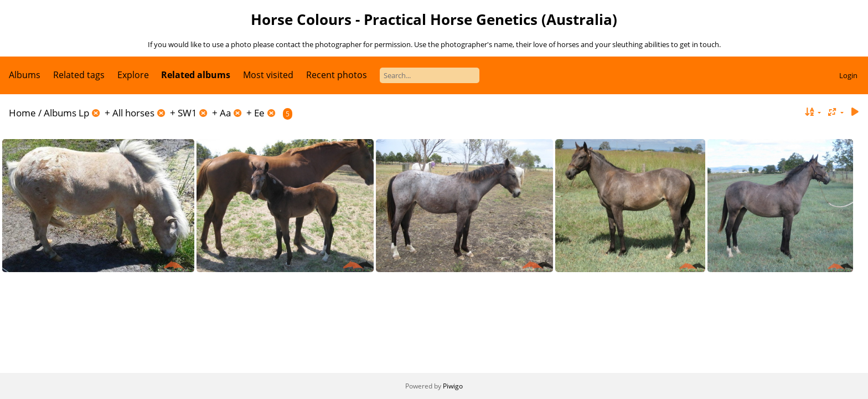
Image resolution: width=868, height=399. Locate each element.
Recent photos (337, 75)
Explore (133, 75)
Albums (25, 75)
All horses (133, 113)
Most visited (268, 75)
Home (22, 113)
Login (848, 75)
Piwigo (453, 386)
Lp (84, 113)
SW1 (187, 113)
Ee (259, 113)
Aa (225, 113)
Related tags (79, 75)
